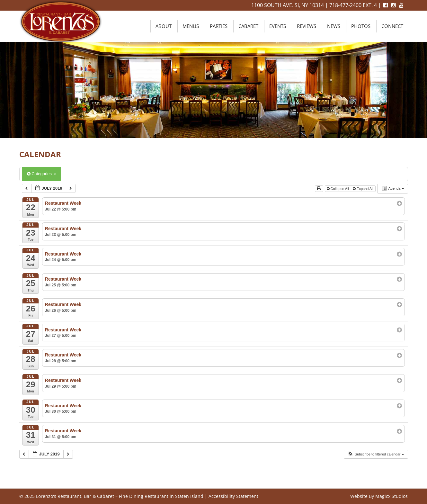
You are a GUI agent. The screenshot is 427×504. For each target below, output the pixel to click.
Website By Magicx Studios (379, 496)
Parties (219, 26)
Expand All (364, 189)
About (164, 26)
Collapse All (338, 189)
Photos (361, 26)
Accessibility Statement (233, 496)
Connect (392, 26)
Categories (42, 174)
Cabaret (248, 26)
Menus (191, 26)
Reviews (307, 26)
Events (278, 26)
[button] (376, 454)
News (334, 26)
